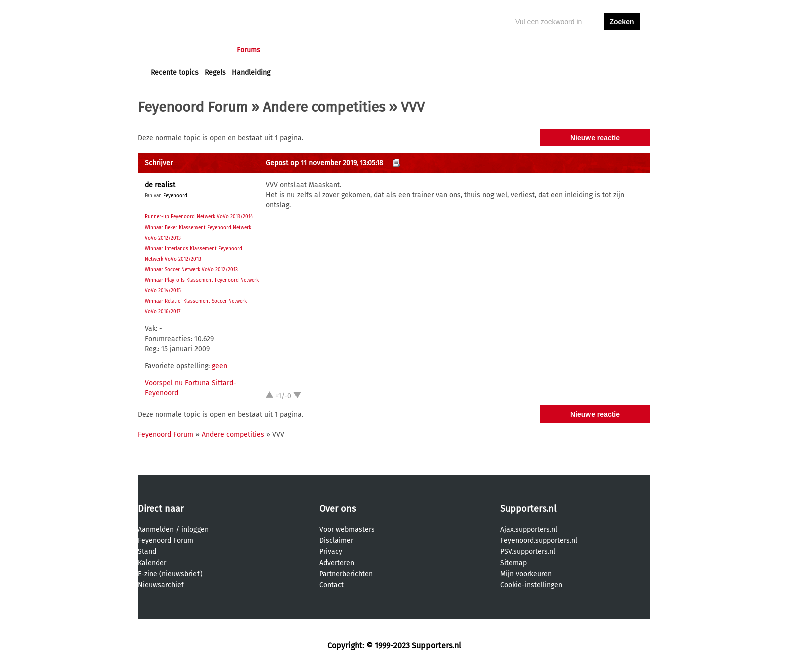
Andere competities (324, 107)
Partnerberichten (346, 574)
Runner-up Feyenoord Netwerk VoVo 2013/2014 (199, 217)
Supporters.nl (528, 509)
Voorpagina (169, 50)
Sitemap (513, 563)
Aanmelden (156, 530)
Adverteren (337, 563)
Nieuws (212, 50)
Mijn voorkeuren (526, 574)
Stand (147, 552)
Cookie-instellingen (531, 585)
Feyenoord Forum (193, 107)
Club (327, 50)
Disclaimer (336, 541)
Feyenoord (175, 196)
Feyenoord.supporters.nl (539, 541)
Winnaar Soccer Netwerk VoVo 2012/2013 (191, 270)
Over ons (337, 509)
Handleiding (251, 73)
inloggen (583, 50)
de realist (160, 185)
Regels (215, 73)
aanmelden (622, 50)
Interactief (290, 50)
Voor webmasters (347, 530)
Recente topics (175, 73)
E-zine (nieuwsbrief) (170, 574)
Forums (249, 50)
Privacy (331, 552)
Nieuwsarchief (161, 585)
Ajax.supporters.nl (529, 530)
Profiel (358, 50)
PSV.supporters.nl (528, 552)
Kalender (152, 563)
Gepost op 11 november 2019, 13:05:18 (325, 163)
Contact (331, 585)
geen (219, 366)
